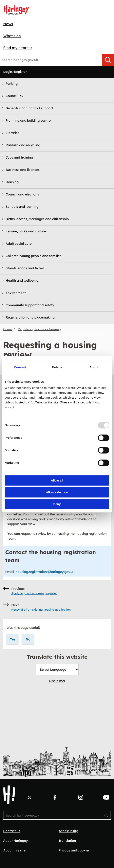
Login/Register (15, 72)
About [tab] (94, 367)
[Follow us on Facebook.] (55, 797)
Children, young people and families (33, 256)
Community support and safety (30, 305)
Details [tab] (57, 367)
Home (7, 329)
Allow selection (57, 492)
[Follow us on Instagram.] (81, 797)
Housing (12, 182)
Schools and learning (22, 207)
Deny (57, 504)
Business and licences (23, 170)
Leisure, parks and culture (26, 231)
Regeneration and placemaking (30, 317)
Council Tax (15, 96)
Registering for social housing (39, 329)
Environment (16, 293)
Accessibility (68, 831)
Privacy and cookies (74, 850)
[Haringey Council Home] (9, 795)
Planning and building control (29, 120)
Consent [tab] (20, 367)
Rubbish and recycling (23, 145)
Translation (67, 841)
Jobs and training (19, 157)
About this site (14, 850)
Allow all (57, 480)
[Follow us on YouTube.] (106, 797)
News (8, 24)
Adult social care (19, 243)
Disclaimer (57, 681)
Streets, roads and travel (25, 268)
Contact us (12, 831)
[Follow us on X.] (30, 797)
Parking (12, 84)
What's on (12, 36)
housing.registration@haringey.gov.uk (45, 572)
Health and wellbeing (22, 280)
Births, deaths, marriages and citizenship (37, 219)
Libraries (12, 133)
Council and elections (22, 194)
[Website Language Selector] (57, 670)
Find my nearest (18, 48)
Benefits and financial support (29, 108)
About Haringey (15, 841)
